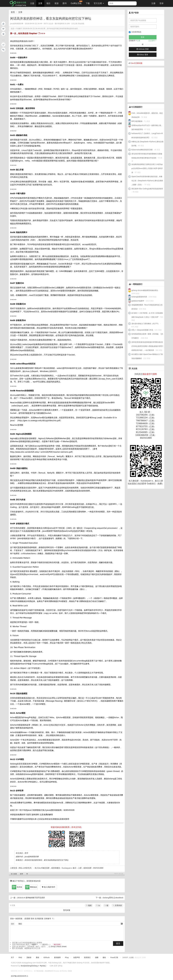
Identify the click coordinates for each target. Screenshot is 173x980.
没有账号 (48, 919)
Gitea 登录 (143, 55)
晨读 (37, 958)
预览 (20, 924)
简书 (26, 853)
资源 (56, 3)
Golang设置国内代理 (139, 297)
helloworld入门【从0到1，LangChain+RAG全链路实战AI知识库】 (147, 136)
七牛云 (60, 966)
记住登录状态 (135, 32)
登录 (162, 3)
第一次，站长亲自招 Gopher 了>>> (28, 33)
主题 (32, 3)
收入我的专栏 (49, 887)
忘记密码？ (152, 41)
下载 (88, 3)
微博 (21, 874)
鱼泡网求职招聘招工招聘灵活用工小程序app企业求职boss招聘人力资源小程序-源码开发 (147, 168)
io (98, 905)
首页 (13, 12)
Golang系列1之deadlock (113, 898)
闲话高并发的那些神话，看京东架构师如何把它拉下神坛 (46, 860)
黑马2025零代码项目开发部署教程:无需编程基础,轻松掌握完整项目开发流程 (147, 156)
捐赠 (97, 958)
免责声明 (76, 958)
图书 (65, 3)
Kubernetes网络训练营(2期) (142, 150)
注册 (153, 3)
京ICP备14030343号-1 (19, 976)
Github (46, 958)
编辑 (13, 924)
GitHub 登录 (143, 49)
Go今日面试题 (137, 63)
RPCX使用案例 (137, 121)
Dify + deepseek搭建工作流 (142, 330)
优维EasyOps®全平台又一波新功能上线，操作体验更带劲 (147, 127)
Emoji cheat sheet (59, 946)
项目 (48, 3)
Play (67, 958)
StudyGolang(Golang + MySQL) (33, 966)
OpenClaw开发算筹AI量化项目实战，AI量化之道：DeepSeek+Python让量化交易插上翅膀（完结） (147, 181)
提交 (118, 943)
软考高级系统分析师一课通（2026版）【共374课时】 (147, 336)
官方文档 (99, 3)
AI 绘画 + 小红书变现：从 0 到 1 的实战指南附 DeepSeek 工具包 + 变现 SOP (147, 315)
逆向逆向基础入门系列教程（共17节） (145, 324)
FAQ (20, 958)
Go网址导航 (76, 3)
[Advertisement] (148, 84)
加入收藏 (14, 874)
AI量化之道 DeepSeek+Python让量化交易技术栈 (147, 144)
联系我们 (87, 958)
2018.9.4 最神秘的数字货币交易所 (31, 898)
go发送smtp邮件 (138, 301)
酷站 (104, 958)
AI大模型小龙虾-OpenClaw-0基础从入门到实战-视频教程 (147, 356)
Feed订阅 (114, 958)
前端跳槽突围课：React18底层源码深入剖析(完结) (147, 307)
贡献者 (29, 958)
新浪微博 (57, 958)
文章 (40, 3)
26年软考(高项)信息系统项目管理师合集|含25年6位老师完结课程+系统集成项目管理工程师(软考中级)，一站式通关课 (148, 346)
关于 (12, 958)
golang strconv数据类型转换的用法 (145, 290)
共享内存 (117, 905)
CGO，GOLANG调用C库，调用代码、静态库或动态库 (147, 115)
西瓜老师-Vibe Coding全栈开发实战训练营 (147, 189)
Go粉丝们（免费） (155, 484)
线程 (89, 905)
